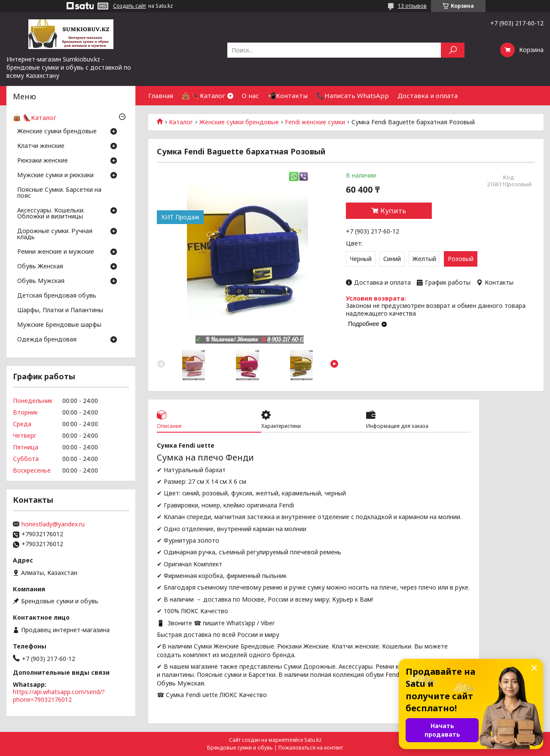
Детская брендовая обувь (57, 296)
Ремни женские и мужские (56, 252)
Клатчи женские (41, 146)
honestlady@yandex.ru (53, 524)
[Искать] (453, 50)
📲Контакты (288, 95)
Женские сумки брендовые (239, 122)
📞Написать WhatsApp (353, 95)
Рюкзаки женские (43, 161)
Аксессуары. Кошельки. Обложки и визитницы (51, 214)
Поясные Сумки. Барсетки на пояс (59, 193)
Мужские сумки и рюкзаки (55, 175)
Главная (161, 95)
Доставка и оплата (428, 95)
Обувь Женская (40, 267)
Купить (393, 211)
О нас (251, 95)
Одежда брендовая (47, 340)
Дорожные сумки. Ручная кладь (55, 234)
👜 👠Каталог (203, 95)
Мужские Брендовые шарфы (59, 325)
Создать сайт (130, 6)
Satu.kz (313, 740)
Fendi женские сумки (315, 122)
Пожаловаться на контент (311, 748)
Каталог (181, 122)
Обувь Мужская (41, 281)
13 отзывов (412, 6)
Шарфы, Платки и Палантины (60, 310)
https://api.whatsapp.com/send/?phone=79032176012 (59, 696)
